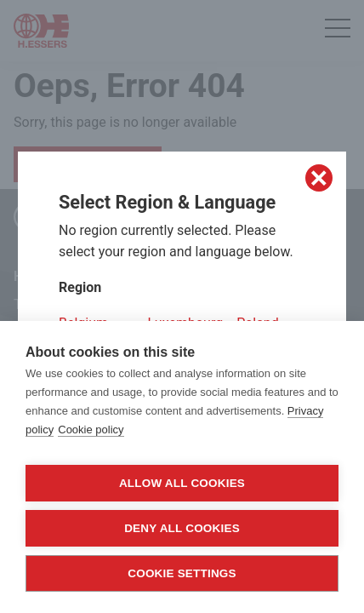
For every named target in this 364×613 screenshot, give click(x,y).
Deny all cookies (182, 528)
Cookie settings (182, 573)
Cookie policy (91, 430)
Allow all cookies (182, 483)
